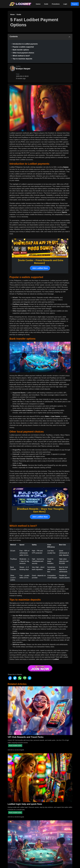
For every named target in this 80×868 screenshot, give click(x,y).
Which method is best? (21, 56)
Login (65, 4)
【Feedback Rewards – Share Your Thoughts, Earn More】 (40, 510)
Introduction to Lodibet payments (25, 44)
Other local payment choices (23, 53)
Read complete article (15, 745)
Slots (47, 416)
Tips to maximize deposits (22, 59)
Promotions (56, 4)
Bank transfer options (21, 50)
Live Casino (56, 416)
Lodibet (56, 659)
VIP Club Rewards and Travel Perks (26, 737)
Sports (64, 212)
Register (75, 4)
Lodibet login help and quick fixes (25, 804)
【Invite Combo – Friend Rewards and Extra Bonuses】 (40, 262)
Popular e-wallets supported (23, 47)
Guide (46, 4)
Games (38, 4)
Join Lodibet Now (40, 268)
